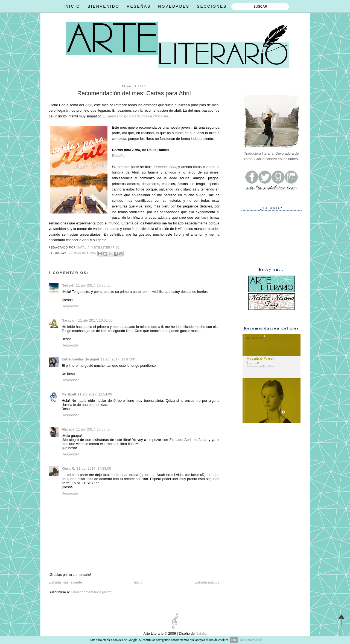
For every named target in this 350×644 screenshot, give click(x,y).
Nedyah (68, 285)
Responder (70, 306)
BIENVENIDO (103, 6)
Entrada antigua (207, 582)
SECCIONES (212, 6)
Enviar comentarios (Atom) (92, 592)
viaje (88, 105)
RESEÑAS (139, 6)
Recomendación (82, 253)
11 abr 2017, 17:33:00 (94, 468)
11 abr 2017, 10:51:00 (95, 320)
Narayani (69, 320)
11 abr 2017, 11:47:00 (118, 359)
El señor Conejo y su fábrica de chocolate (136, 116)
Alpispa (68, 429)
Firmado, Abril (165, 167)
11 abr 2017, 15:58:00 (93, 429)
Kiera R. (68, 468)
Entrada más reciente (65, 582)
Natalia (201, 633)
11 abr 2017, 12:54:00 (95, 394)
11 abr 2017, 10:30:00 (93, 285)
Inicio (138, 582)
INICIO (72, 6)
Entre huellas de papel (81, 359)
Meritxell (69, 394)
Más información (251, 640)
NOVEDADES (174, 6)
